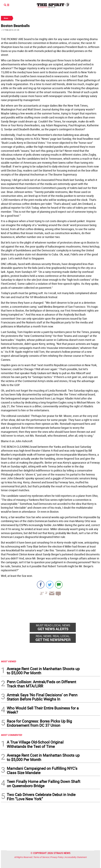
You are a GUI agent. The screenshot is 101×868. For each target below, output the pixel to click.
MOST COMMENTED (11, 735)
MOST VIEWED (8, 661)
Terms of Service (41, 857)
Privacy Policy (57, 857)
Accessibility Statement (76, 857)
